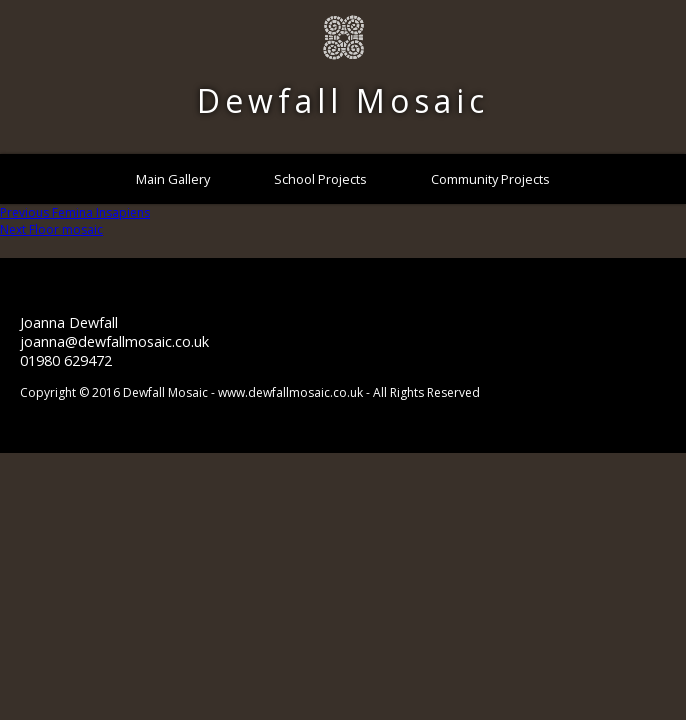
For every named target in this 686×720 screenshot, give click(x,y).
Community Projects (490, 179)
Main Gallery (173, 179)
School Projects (320, 179)
